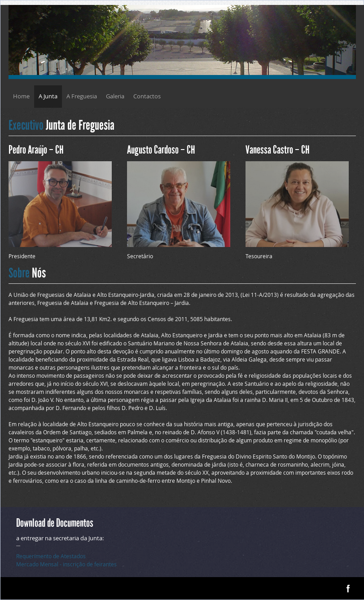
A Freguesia (82, 96)
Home (21, 96)
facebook (348, 589)
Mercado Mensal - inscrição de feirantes (66, 564)
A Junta (48, 96)
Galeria (115, 96)
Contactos (147, 96)
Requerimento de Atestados (51, 556)
